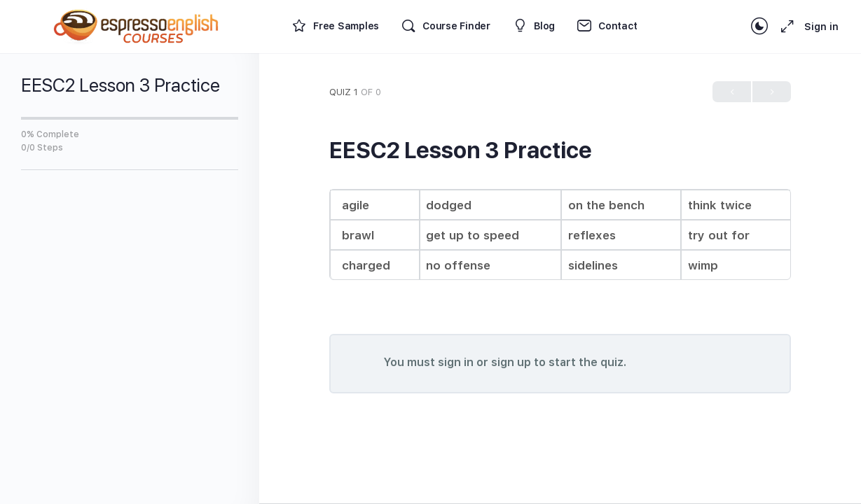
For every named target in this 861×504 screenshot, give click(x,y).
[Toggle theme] (759, 27)
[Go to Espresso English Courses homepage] (137, 25)
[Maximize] (785, 27)
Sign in (821, 27)
